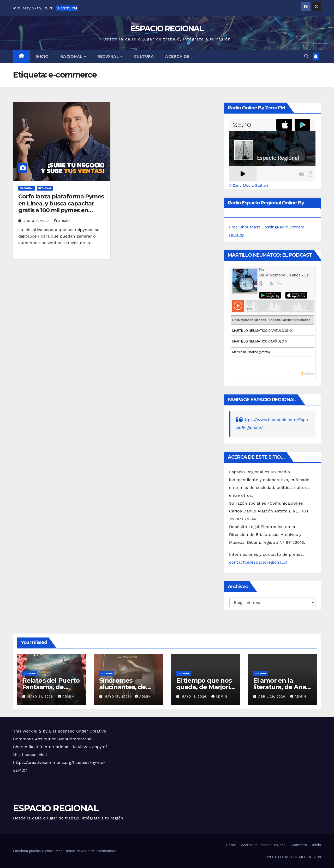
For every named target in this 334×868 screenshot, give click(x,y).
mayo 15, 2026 (118, 696)
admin (62, 221)
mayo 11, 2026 (195, 696)
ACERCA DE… (179, 56)
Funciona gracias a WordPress (38, 851)
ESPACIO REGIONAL (167, 29)
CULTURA (144, 56)
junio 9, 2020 (37, 221)
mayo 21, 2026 (41, 696)
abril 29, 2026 (272, 696)
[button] (306, 56)
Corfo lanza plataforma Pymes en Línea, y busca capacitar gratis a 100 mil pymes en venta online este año (61, 207)
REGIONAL (109, 56)
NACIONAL (72, 56)
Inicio (42, 56)
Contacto (299, 845)
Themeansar (106, 851)
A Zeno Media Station (249, 185)
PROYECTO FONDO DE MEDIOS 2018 (291, 857)
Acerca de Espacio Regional (264, 845)
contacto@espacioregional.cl (258, 562)
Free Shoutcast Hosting (253, 227)
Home (231, 845)
